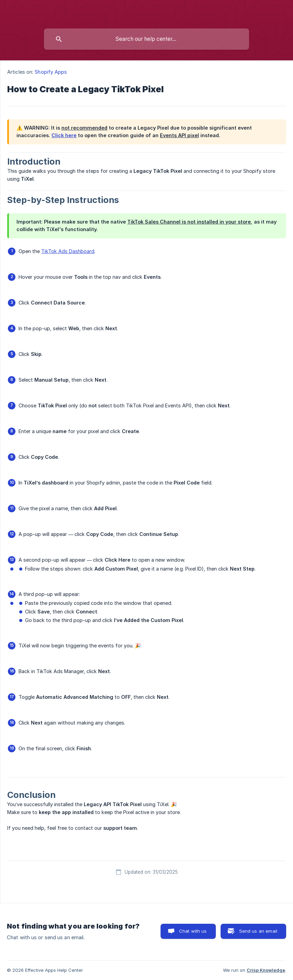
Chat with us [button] (193, 931)
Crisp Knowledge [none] (266, 970)
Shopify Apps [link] (51, 72)
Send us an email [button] (258, 931)
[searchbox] (146, 39)
